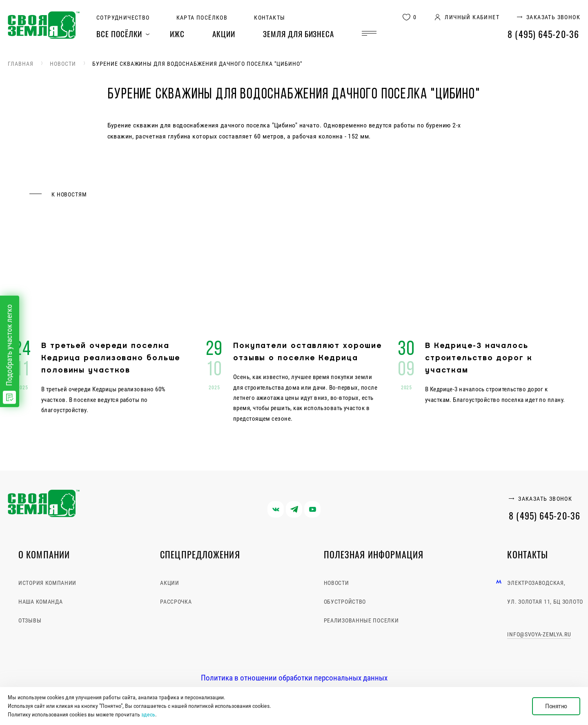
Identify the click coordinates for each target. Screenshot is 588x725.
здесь (148, 714)
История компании (47, 583)
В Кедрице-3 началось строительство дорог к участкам (479, 358)
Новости (63, 64)
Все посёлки (119, 33)
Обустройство (345, 602)
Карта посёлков (202, 18)
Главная (21, 64)
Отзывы (30, 620)
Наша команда (40, 602)
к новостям (69, 194)
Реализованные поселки (361, 620)
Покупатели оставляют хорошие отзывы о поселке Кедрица (307, 352)
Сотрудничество (123, 18)
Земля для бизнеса (298, 33)
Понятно (556, 706)
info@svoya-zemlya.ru (539, 634)
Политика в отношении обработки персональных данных (294, 678)
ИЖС (177, 33)
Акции (224, 33)
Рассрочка (176, 602)
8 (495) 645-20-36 (543, 34)
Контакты (269, 18)
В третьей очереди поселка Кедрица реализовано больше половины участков (111, 358)
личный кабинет (472, 17)
